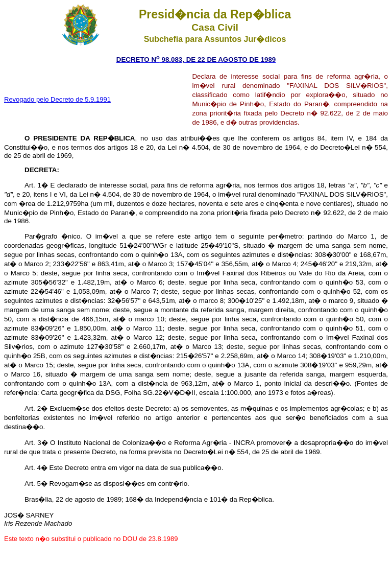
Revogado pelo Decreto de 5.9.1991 (57, 99)
